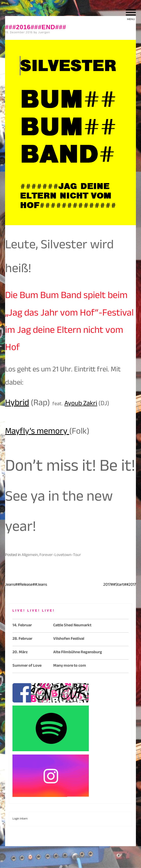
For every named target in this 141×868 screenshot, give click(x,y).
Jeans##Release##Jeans (26, 585)
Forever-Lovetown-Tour (60, 555)
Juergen (44, 33)
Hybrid (17, 404)
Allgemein (30, 555)
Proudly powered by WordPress (71, 857)
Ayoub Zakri (81, 404)
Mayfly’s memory (37, 432)
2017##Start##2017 (120, 585)
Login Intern (20, 819)
